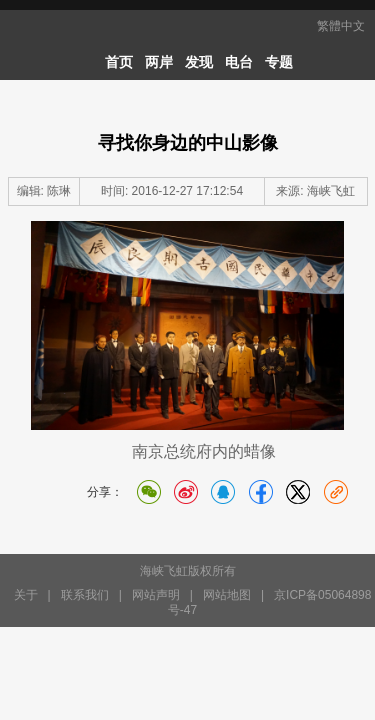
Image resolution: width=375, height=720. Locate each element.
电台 (239, 62)
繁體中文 (341, 26)
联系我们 (85, 595)
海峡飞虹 (331, 191)
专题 (279, 62)
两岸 (159, 62)
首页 (119, 62)
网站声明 (156, 595)
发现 (199, 62)
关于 (26, 595)
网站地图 (227, 595)
